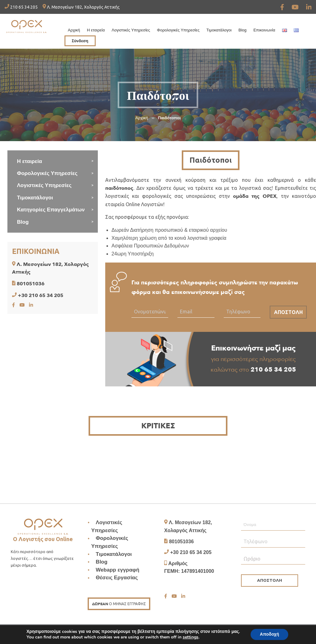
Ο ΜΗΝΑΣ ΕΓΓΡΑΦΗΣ (119, 604)
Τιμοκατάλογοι (219, 30)
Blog (243, 30)
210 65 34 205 (21, 7)
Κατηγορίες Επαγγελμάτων (51, 210)
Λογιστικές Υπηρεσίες (131, 30)
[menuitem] (74, 29)
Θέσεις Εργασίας (117, 578)
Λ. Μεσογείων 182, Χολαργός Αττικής (81, 7)
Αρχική (74, 30)
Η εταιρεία (96, 30)
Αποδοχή (269, 634)
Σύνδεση (80, 41)
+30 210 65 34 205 (41, 296)
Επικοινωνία (264, 30)
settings (191, 637)
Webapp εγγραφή (117, 570)
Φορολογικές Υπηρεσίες (178, 30)
